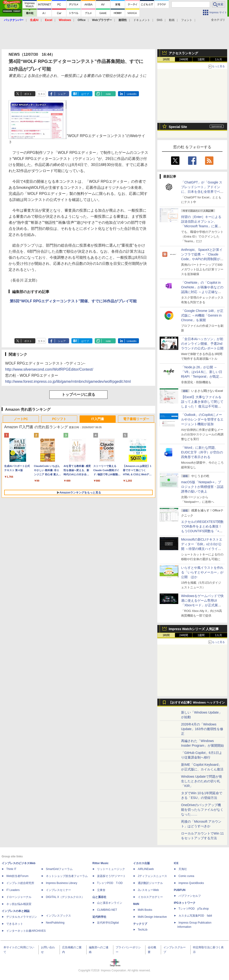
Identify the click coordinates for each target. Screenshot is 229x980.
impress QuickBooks (191, 883)
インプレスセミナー (58, 890)
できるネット (15, 924)
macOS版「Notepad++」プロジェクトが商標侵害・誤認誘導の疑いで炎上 (202, 487)
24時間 (184, 59)
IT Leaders (13, 890)
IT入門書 (98, 419)
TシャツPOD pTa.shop (194, 909)
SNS (160, 20)
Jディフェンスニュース (152, 876)
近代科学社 (99, 917)
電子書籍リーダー (136, 419)
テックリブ (140, 924)
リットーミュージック (111, 869)
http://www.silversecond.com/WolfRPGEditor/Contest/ (49, 369)
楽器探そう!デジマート (111, 876)
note (108, 94)
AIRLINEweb (146, 869)
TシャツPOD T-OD (110, 883)
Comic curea (186, 876)
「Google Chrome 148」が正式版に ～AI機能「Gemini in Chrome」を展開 (202, 315)
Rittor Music (100, 863)
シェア (62, 94)
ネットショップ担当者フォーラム (67, 876)
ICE (176, 863)
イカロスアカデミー (150, 897)
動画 (172, 20)
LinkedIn (132, 94)
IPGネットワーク (185, 903)
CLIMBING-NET (107, 910)
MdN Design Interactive (152, 917)
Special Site (178, 127)
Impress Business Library (62, 883)
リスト (42, 94)
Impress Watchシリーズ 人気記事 (194, 629)
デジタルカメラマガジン (22, 917)
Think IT (11, 869)
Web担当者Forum (17, 876)
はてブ (85, 94)
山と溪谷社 (99, 897)
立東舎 (101, 890)
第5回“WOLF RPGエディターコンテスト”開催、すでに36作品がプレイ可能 (73, 301)
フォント (187, 20)
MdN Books (145, 910)
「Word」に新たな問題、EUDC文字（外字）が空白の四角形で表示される (202, 452)
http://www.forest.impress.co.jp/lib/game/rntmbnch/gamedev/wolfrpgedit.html (68, 381)
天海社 (183, 869)
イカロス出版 (141, 863)
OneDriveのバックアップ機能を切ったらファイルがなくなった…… (202, 810)
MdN (136, 904)
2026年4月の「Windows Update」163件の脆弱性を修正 (202, 729)
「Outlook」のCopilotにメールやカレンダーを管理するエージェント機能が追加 (202, 419)
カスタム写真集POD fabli (195, 916)
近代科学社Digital (108, 923)
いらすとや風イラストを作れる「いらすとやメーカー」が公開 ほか (202, 572)
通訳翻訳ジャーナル (150, 883)
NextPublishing (55, 923)
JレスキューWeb (148, 890)
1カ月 (219, 59)
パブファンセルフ (190, 896)
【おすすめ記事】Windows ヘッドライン (197, 703)
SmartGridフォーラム (59, 869)
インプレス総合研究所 (20, 883)
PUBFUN (180, 890)
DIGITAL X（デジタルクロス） (65, 897)
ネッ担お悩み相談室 (19, 904)
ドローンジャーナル (19, 897)
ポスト (28, 94)
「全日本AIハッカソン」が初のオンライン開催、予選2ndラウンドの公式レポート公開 (202, 344)
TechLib (143, 930)
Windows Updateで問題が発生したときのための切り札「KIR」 (202, 781)
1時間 (166, 59)
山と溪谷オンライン (110, 903)
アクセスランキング (183, 53)
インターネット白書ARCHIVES (26, 931)
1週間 (201, 59)
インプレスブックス (58, 916)
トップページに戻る (78, 395)
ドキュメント (142, 20)
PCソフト (59, 419)
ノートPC (21, 419)
